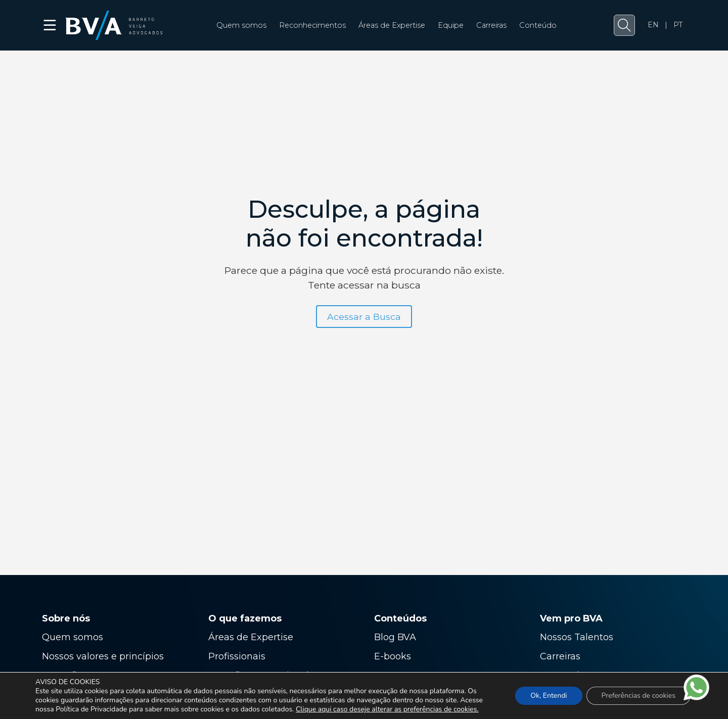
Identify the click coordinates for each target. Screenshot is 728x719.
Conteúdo (538, 25)
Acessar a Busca (364, 317)
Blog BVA (395, 637)
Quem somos (241, 25)
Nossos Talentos (577, 637)
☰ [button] (50, 25)
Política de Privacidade (91, 709)
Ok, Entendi (549, 696)
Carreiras (491, 25)
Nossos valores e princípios (103, 656)
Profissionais (238, 656)
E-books (393, 656)
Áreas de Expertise (392, 25)
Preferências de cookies (639, 696)
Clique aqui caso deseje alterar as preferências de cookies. (387, 709)
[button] (624, 25)
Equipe (451, 25)
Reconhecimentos (312, 25)
